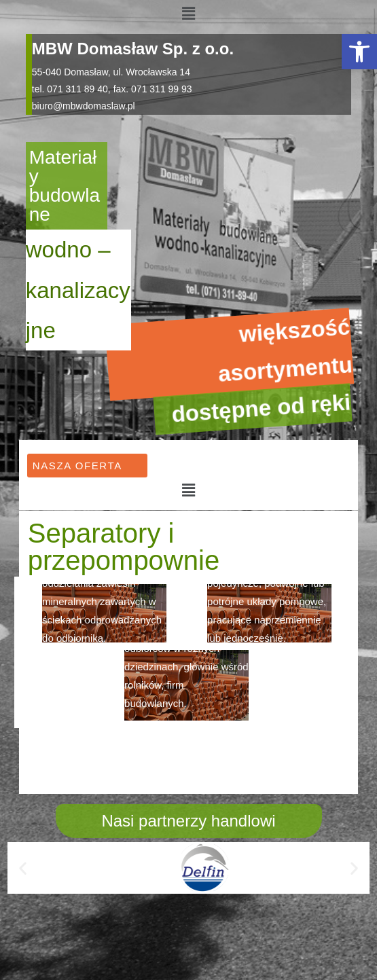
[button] (359, 52)
